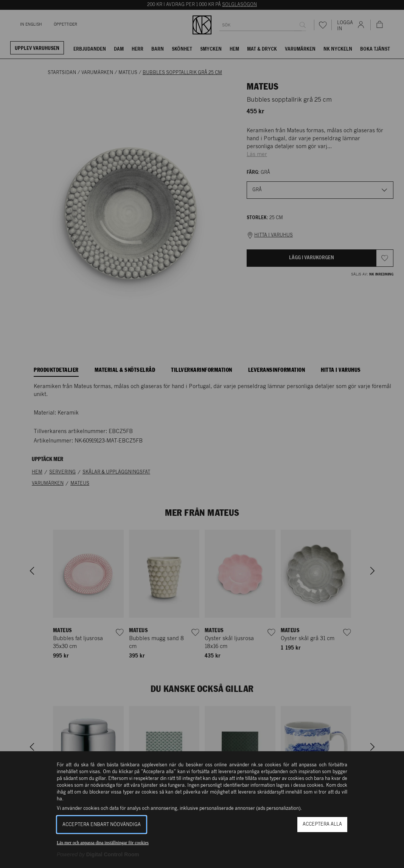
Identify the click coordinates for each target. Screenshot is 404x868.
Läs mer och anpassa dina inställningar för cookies (103, 843)
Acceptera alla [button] (322, 824)
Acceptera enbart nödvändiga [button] (102, 825)
